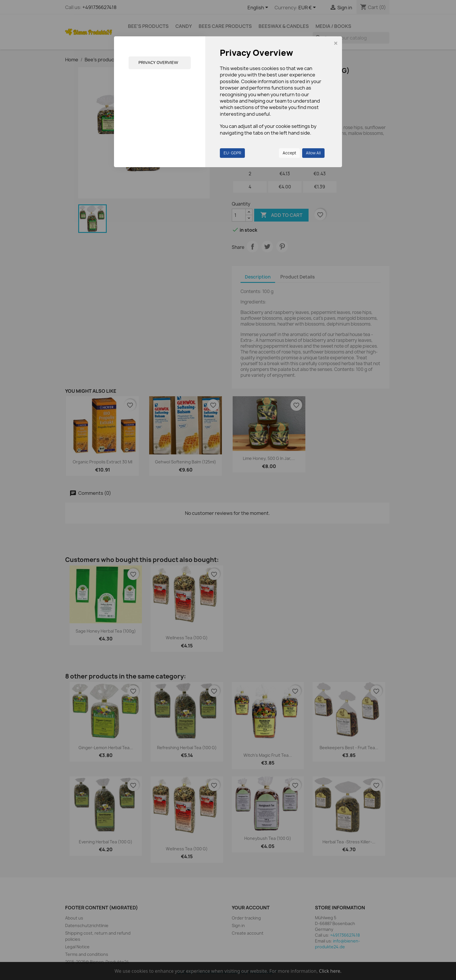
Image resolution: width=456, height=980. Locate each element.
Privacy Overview (158, 63)
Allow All (313, 153)
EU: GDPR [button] (232, 153)
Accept (289, 153)
